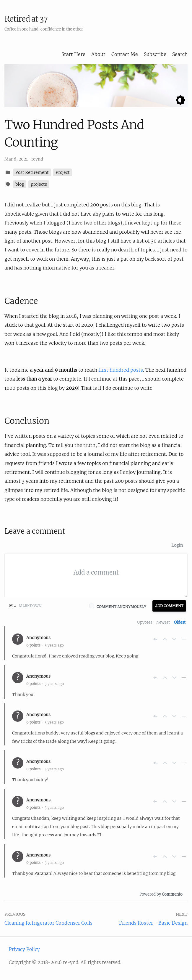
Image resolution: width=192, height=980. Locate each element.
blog (20, 184)
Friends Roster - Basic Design (153, 923)
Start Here (73, 54)
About (98, 54)
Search (180, 54)
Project (63, 172)
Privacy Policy (24, 949)
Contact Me (125, 54)
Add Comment (169, 606)
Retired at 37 (26, 19)
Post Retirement (32, 172)
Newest (163, 622)
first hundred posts (121, 370)
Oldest (180, 622)
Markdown (25, 606)
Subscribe (155, 54)
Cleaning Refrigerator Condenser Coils (48, 923)
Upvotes (145, 622)
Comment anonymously (121, 607)
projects (39, 184)
